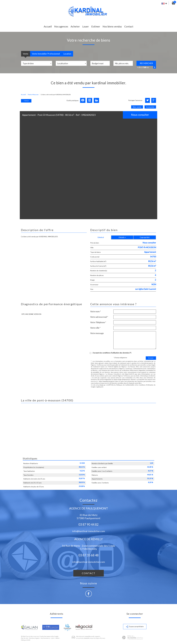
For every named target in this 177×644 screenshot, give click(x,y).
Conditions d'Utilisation (146, 385)
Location (67, 54)
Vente (26, 54)
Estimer (96, 26)
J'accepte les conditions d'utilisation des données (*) (112, 353)
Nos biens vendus (112, 26)
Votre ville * (95, 328)
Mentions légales (34, 638)
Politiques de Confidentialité (125, 385)
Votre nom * (96, 311)
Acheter (75, 26)
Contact (129, 26)
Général (101, 237)
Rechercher (146, 63)
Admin (57, 638)
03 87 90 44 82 (88, 524)
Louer (86, 26)
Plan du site (25, 638)
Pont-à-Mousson (33, 95)
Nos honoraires (45, 638)
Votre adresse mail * (99, 317)
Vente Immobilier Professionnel (46, 54)
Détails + (122, 237)
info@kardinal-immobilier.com (89, 531)
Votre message (97, 333)
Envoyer (151, 358)
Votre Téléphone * (98, 322)
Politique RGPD (26, 640)
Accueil (48, 26)
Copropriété (145, 237)
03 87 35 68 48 (88, 555)
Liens (53, 638)
